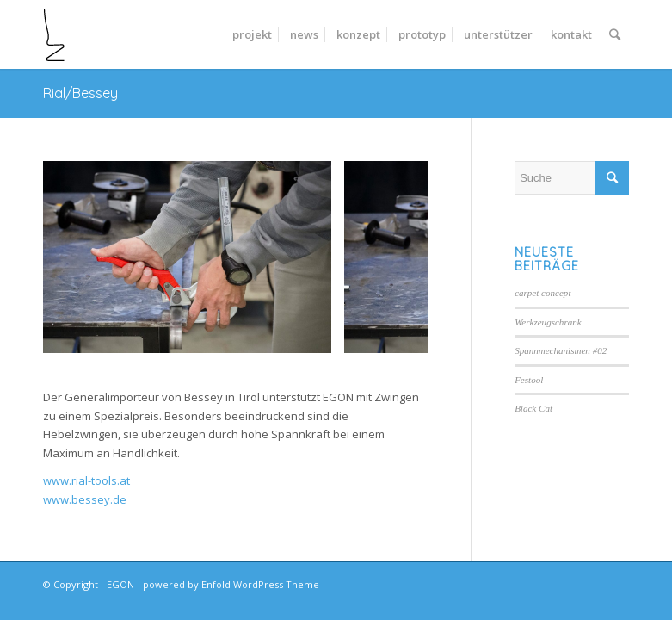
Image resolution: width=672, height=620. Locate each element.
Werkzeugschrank (548, 322)
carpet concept (543, 293)
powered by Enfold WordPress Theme (231, 584)
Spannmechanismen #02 (561, 350)
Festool (529, 380)
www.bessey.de (85, 499)
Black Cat (533, 408)
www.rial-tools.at (86, 480)
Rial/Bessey (80, 93)
